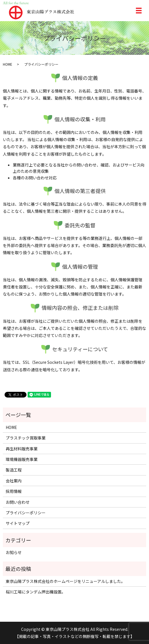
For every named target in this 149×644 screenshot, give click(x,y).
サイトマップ (18, 523)
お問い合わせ (18, 502)
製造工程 (14, 470)
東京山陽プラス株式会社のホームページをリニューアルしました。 (65, 581)
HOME (8, 64)
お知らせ (14, 552)
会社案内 (14, 481)
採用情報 (14, 491)
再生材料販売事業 (22, 449)
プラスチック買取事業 (26, 438)
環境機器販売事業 (22, 459)
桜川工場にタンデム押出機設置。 (36, 592)
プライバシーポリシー (26, 513)
